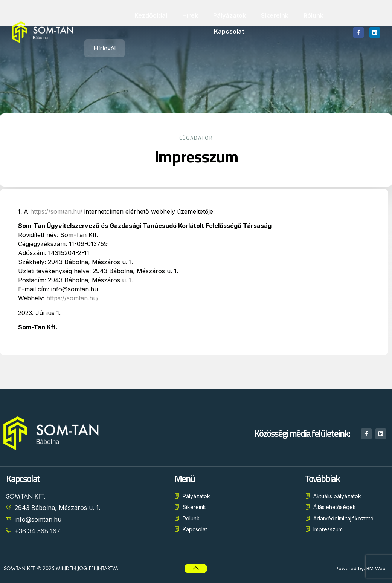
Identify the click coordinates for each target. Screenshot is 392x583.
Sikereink (275, 15)
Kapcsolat (229, 31)
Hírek (190, 15)
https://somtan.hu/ (39, 211)
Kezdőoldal (151, 15)
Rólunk (313, 15)
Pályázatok (230, 15)
